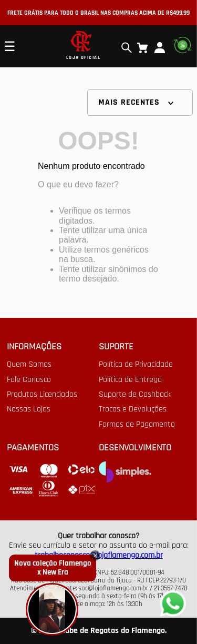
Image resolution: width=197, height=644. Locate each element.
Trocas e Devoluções (133, 409)
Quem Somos (29, 365)
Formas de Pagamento (137, 425)
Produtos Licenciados (42, 395)
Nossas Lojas (29, 409)
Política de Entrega (130, 380)
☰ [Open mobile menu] (9, 46)
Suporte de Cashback (135, 395)
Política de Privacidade (136, 365)
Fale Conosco (29, 380)
